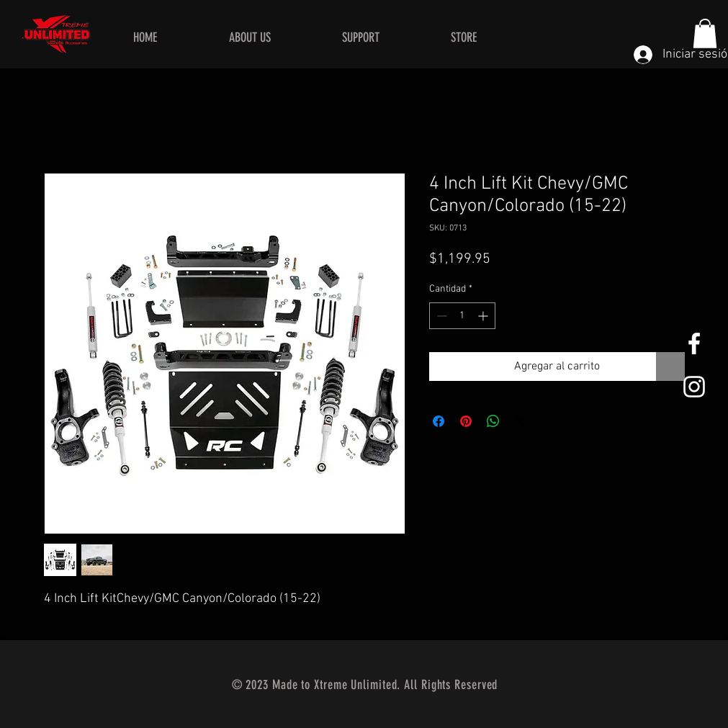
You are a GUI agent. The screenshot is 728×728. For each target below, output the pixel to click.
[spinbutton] (462, 316)
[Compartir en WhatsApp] (493, 421)
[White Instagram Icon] (694, 387)
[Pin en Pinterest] (466, 421)
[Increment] (484, 316)
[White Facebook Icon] (694, 343)
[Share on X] (521, 421)
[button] (705, 33)
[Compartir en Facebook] (439, 421)
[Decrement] (440, 316)
